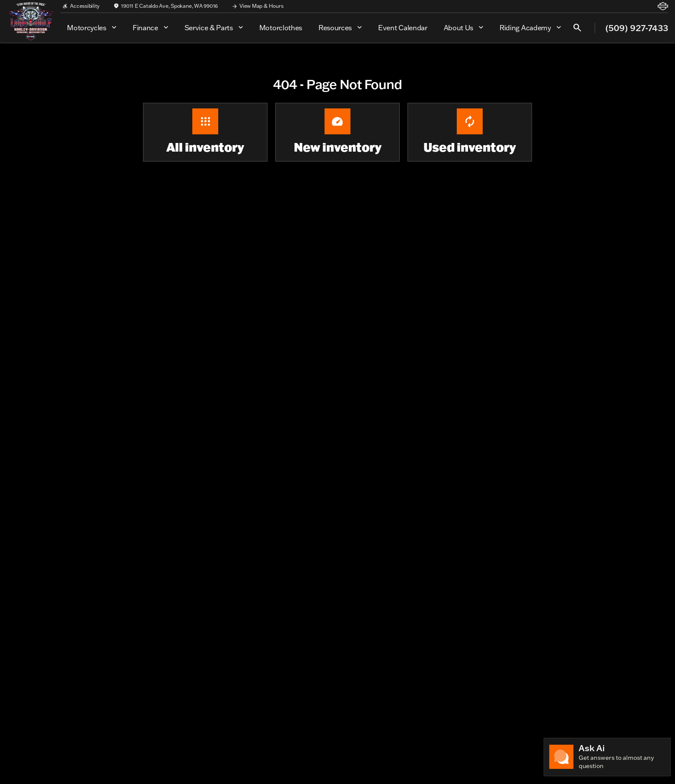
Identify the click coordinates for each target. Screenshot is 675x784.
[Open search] (577, 28)
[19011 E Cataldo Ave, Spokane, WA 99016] (166, 6)
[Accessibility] (81, 6)
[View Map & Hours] (257, 6)
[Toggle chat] (607, 757)
